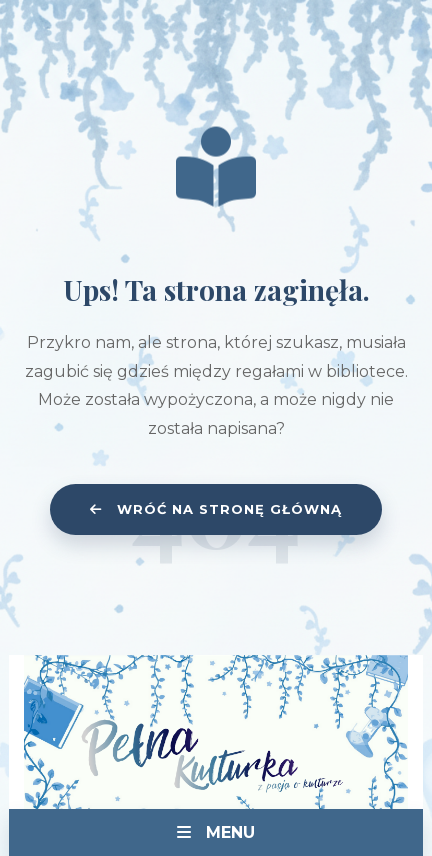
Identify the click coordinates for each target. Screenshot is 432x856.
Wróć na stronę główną (216, 509)
